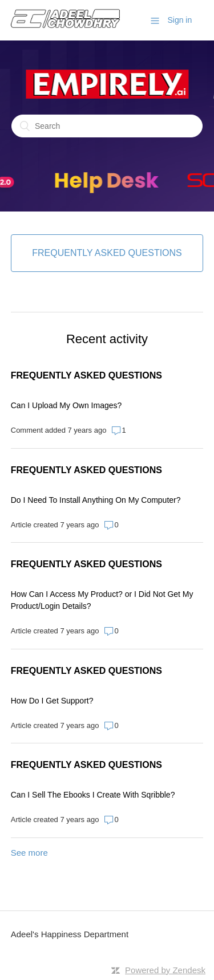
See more (29, 853)
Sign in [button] (179, 20)
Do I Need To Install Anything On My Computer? (96, 500)
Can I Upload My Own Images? (66, 405)
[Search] (107, 126)
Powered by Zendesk (165, 970)
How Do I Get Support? (52, 701)
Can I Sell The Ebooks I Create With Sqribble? (93, 795)
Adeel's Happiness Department (70, 934)
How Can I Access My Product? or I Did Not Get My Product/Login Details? (102, 600)
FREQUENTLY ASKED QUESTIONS (86, 375)
